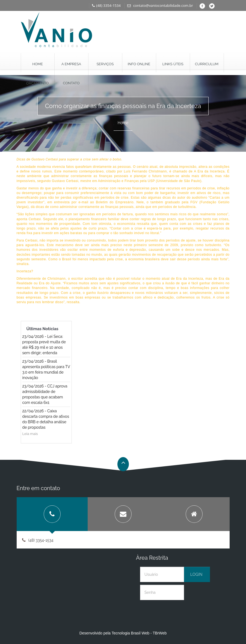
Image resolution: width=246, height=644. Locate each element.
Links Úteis (173, 64)
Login (196, 574)
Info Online (139, 64)
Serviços (105, 64)
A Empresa (71, 64)
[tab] (52, 514)
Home (38, 64)
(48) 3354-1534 (106, 5)
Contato (71, 83)
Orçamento (38, 83)
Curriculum (207, 64)
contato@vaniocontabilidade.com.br (160, 5)
